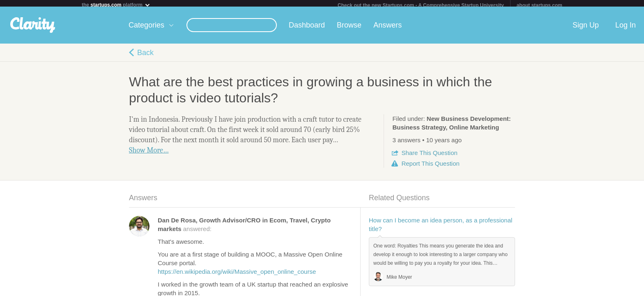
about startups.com (539, 5)
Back (145, 56)
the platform (116, 5)
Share (429, 156)
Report (430, 167)
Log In (626, 28)
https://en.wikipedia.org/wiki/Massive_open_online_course (237, 275)
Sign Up (586, 28)
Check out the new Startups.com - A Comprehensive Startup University (421, 5)
